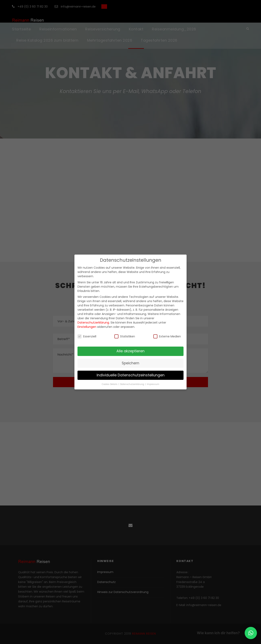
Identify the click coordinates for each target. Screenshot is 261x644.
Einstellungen (87, 327)
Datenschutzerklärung (93, 323)
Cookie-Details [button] (110, 384)
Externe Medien (167, 336)
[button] (251, 633)
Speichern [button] (130, 363)
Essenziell (87, 336)
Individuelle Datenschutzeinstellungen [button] (131, 375)
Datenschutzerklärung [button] (132, 384)
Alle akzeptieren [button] (130, 351)
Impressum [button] (153, 384)
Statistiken (125, 336)
